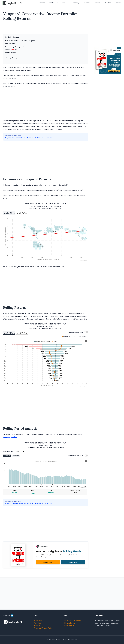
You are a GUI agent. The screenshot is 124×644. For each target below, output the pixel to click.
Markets (97, 3)
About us (37, 625)
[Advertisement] (46, 28)
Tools (63, 3)
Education (107, 3)
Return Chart (67, 336)
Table (86, 336)
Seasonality (75, 3)
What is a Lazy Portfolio (73, 621)
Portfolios (53, 3)
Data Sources (69, 625)
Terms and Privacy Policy (43, 628)
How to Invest (70, 623)
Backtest (42, 3)
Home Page (38, 621)
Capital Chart (77, 336)
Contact (118, 3)
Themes (86, 3)
